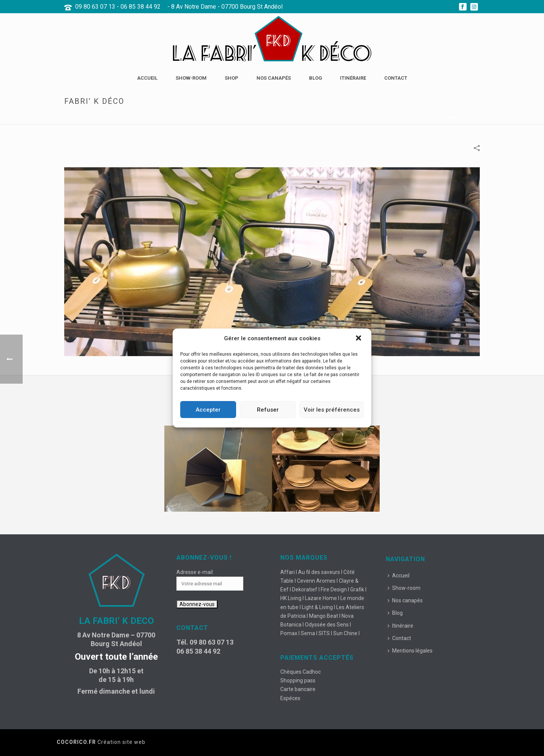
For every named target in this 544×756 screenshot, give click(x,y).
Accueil (147, 78)
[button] (359, 339)
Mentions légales (410, 651)
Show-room (191, 78)
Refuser (268, 410)
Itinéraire (353, 78)
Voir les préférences (332, 410)
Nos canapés (274, 78)
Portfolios (425, 117)
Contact (396, 78)
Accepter (208, 410)
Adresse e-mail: (195, 572)
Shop (232, 78)
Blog (315, 78)
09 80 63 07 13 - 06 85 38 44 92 (118, 7)
